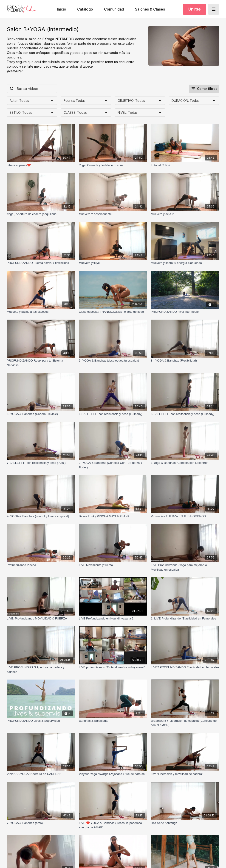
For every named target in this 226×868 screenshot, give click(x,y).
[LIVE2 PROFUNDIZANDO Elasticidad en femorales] (185, 667)
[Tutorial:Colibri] (185, 165)
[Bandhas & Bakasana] (113, 721)
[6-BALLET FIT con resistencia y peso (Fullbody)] (113, 414)
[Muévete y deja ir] (185, 214)
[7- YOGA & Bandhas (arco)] (41, 823)
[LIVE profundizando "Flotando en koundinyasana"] (113, 667)
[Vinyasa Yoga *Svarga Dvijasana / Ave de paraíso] (113, 774)
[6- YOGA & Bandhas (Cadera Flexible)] (41, 414)
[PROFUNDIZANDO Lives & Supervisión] (41, 721)
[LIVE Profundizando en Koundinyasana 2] (113, 619)
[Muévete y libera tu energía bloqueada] (185, 263)
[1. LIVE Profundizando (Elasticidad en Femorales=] (185, 619)
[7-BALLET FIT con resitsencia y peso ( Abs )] (41, 463)
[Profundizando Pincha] (41, 565)
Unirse (195, 9)
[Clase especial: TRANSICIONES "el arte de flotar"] (113, 312)
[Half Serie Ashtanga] (185, 823)
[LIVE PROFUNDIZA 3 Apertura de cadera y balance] (41, 670)
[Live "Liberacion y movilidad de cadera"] (185, 774)
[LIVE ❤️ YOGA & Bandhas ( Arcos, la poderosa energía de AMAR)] (113, 825)
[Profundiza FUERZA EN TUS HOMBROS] (185, 516)
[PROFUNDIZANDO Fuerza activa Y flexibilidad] (41, 263)
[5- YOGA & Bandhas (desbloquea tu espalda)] (113, 361)
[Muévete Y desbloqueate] (113, 214)
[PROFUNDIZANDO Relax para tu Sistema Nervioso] (41, 363)
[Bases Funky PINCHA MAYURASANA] (113, 516)
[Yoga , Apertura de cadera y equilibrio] (41, 214)
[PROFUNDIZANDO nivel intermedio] (185, 312)
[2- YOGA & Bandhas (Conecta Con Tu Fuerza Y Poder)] (113, 465)
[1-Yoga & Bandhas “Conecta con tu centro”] (185, 463)
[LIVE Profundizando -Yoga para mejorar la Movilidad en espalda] (185, 567)
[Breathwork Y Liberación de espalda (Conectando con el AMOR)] (185, 723)
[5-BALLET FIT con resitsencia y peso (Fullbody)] (185, 414)
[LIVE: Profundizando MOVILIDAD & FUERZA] (41, 619)
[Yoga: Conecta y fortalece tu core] (113, 165)
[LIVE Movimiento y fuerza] (113, 565)
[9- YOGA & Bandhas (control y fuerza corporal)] (41, 516)
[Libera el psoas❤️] (41, 165)
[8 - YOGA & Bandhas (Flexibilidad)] (185, 361)
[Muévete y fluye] (113, 263)
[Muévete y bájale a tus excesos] (41, 312)
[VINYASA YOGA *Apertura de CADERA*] (41, 774)
